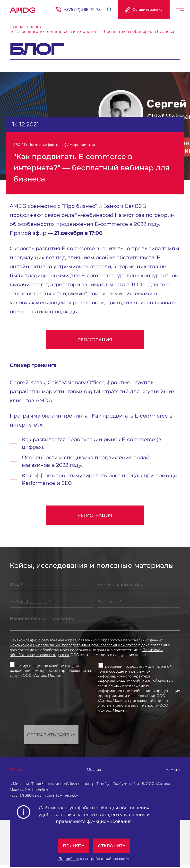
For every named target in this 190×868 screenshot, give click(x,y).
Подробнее (69, 859)
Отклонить (112, 846)
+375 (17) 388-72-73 (82, 10)
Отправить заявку (51, 737)
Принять (73, 846)
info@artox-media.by (60, 799)
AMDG (23, 9)
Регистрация (95, 340)
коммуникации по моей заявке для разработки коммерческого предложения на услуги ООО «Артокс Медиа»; (50, 672)
